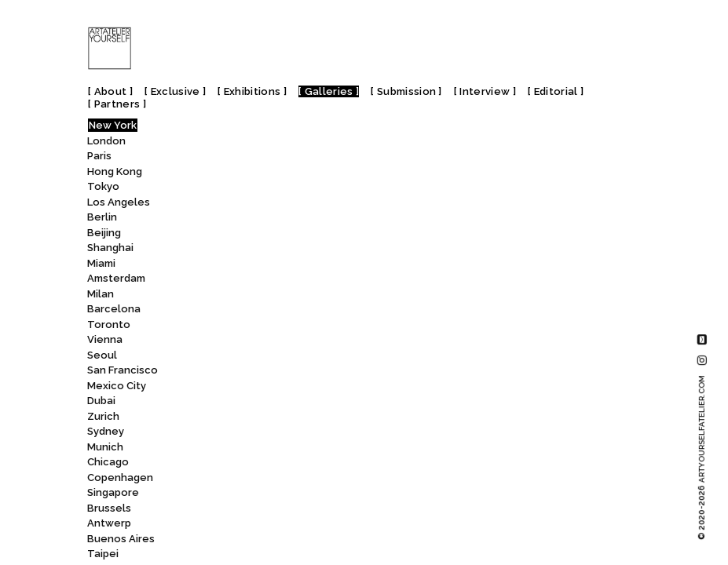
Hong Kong (115, 171)
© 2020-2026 (702, 457)
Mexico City (117, 386)
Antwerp (109, 523)
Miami (101, 263)
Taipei (103, 554)
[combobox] (239, 129)
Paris (99, 156)
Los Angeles (119, 202)
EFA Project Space (235, 479)
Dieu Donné (217, 189)
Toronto (109, 324)
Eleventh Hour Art (229, 525)
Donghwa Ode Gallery (238, 265)
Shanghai (110, 248)
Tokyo (103, 186)
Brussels (109, 508)
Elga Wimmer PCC (231, 540)
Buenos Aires (121, 539)
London (106, 141)
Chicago (108, 462)
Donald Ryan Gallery (234, 250)
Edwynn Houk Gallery (241, 448)
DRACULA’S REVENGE (235, 311)
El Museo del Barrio (241, 510)
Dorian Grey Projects (240, 295)
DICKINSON (210, 158)
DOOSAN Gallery (230, 281)
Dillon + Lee (213, 204)
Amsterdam (116, 278)
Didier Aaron (214, 173)
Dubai (101, 401)
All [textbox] (179, 129)
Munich (105, 447)
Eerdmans (212, 464)
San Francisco (123, 370)
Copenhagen (120, 478)
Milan (101, 294)
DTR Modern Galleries (244, 326)
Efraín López (215, 495)
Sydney (106, 431)
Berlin (102, 217)
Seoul (102, 355)
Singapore (113, 492)
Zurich (103, 416)
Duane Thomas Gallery (241, 342)
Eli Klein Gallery (230, 556)
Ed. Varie (204, 357)
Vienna (105, 339)
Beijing (104, 233)
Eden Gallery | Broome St (254, 372)
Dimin (197, 219)
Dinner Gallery (225, 234)
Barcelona (114, 309)
